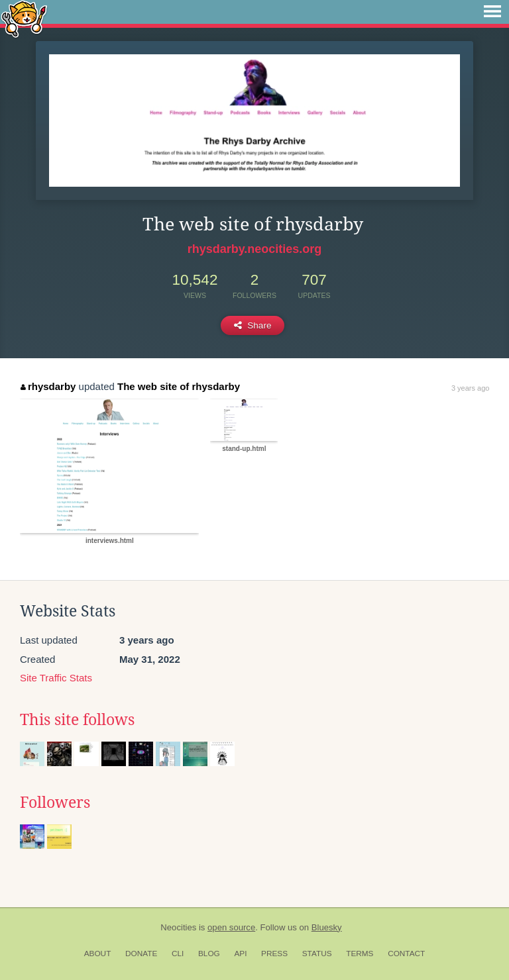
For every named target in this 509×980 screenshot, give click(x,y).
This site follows (77, 720)
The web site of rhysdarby (179, 386)
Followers (55, 803)
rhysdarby (48, 386)
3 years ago (470, 388)
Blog (209, 954)
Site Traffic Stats (56, 678)
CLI (178, 954)
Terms (360, 954)
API (240, 954)
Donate (141, 954)
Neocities (178, 927)
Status (317, 954)
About (98, 954)
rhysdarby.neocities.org (255, 249)
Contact (406, 954)
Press (274, 954)
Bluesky (327, 927)
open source (231, 927)
